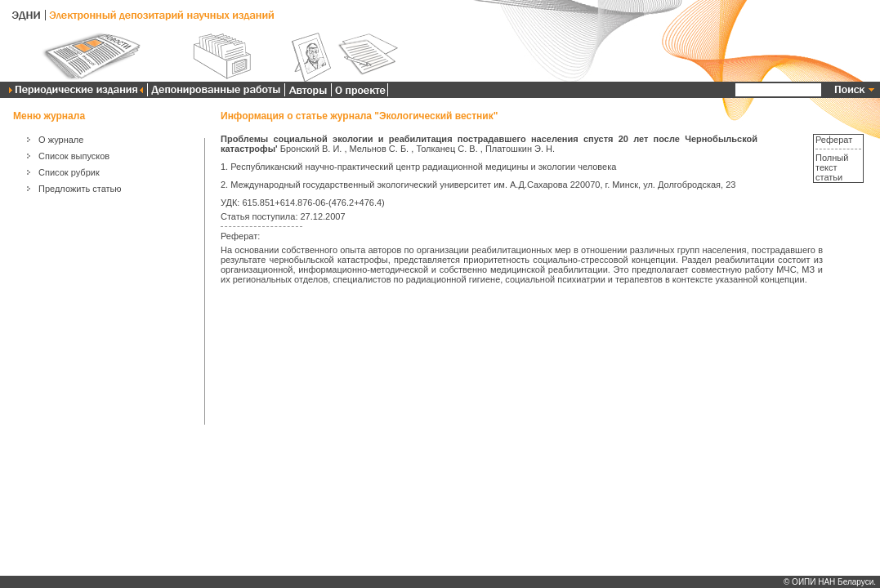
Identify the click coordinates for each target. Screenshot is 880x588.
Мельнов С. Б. (380, 149)
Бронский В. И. (311, 149)
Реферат (834, 140)
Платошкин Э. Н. (520, 149)
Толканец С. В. (447, 149)
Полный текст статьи (832, 167)
